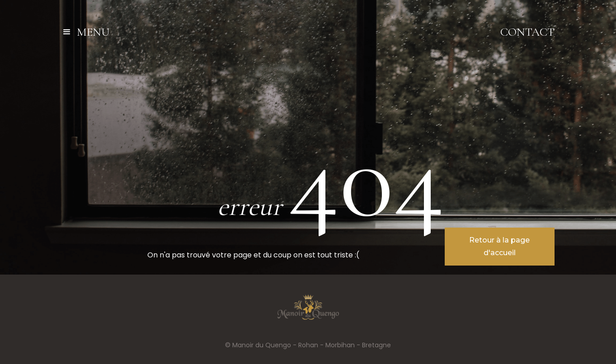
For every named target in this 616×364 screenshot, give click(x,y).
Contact (527, 32)
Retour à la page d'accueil (499, 246)
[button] (90, 32)
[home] (308, 32)
